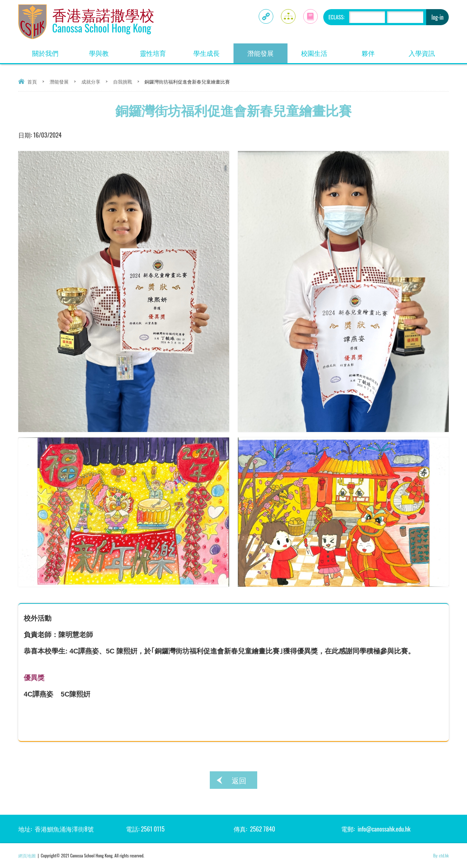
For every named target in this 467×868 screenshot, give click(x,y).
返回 (239, 780)
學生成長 (213, 51)
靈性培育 (160, 51)
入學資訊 (429, 51)
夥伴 (378, 51)
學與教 (107, 51)
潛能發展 (267, 51)
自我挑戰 (123, 81)
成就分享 (91, 81)
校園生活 (321, 51)
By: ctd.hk (441, 855)
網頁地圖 (27, 855)
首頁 (32, 81)
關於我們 (52, 51)
